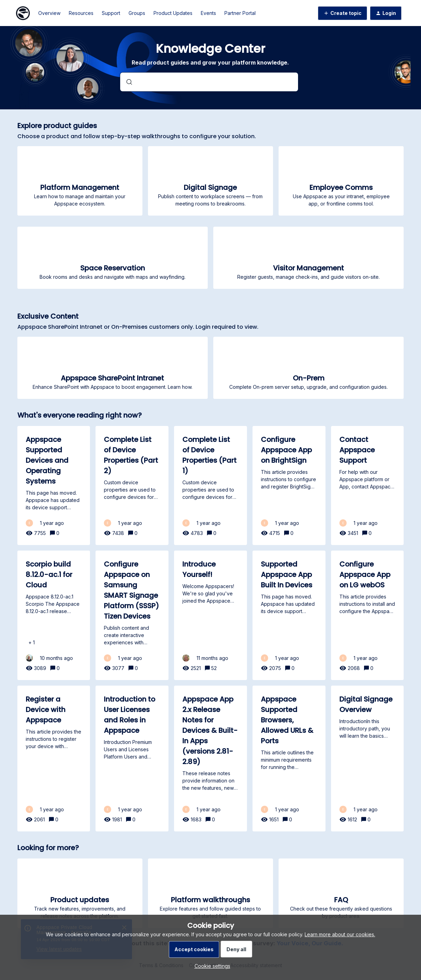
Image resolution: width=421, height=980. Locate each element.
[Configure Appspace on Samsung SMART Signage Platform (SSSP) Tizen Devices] (132, 615)
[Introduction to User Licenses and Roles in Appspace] (132, 759)
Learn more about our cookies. (340, 934)
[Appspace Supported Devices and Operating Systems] (54, 485)
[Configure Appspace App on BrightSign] (289, 485)
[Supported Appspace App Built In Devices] (289, 615)
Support (111, 13)
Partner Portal (240, 13)
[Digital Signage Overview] (368, 759)
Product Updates (173, 13)
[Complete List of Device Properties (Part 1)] (210, 485)
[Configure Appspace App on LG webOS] (368, 615)
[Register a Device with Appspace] (54, 759)
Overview (49, 13)
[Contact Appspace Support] (368, 485)
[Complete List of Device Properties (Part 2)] (132, 485)
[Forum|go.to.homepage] (23, 13)
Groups (137, 13)
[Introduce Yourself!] (210, 615)
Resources (81, 13)
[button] (211, 966)
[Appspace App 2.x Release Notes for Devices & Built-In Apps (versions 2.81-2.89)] (210, 759)
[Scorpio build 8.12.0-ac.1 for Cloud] (54, 615)
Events (208, 13)
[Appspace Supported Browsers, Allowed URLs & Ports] (289, 759)
